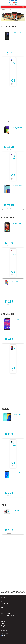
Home (3, 10)
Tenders (3, 627)
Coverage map (5, 604)
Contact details (5, 633)
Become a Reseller (6, 613)
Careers (3, 625)
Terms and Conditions (7, 602)
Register (15, 5)
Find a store (4, 612)
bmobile (3, 622)
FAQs (3, 610)
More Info (9, 55)
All (13, 10)
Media (3, 623)
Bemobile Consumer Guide (8, 615)
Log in (11, 5)
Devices (9, 10)
